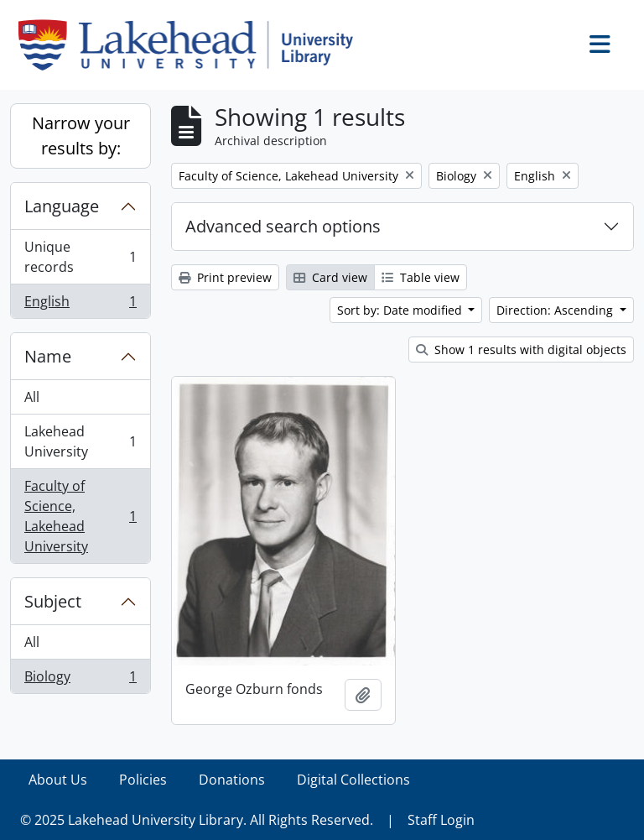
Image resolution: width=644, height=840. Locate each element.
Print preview (225, 277)
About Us (58, 780)
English (80, 305)
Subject (53, 601)
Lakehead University (80, 441)
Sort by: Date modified (401, 310)
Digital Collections (353, 780)
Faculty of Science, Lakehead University (80, 516)
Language (62, 206)
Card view (330, 277)
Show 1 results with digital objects (521, 350)
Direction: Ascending (556, 310)
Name (48, 356)
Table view (421, 277)
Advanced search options (283, 226)
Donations (232, 780)
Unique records (80, 257)
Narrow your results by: (81, 136)
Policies (143, 780)
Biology (80, 680)
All (32, 397)
